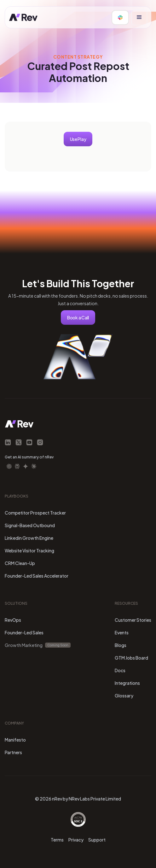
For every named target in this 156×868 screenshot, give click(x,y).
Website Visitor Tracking (29, 551)
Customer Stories (133, 620)
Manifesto (15, 740)
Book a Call (78, 317)
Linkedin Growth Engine (29, 538)
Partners (13, 752)
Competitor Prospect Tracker (35, 513)
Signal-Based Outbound (30, 525)
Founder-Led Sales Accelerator (37, 576)
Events (122, 632)
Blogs (121, 645)
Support (97, 840)
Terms (57, 840)
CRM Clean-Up (20, 563)
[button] (139, 17)
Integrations (127, 683)
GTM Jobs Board (131, 658)
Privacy (76, 840)
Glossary (124, 696)
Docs (120, 670)
